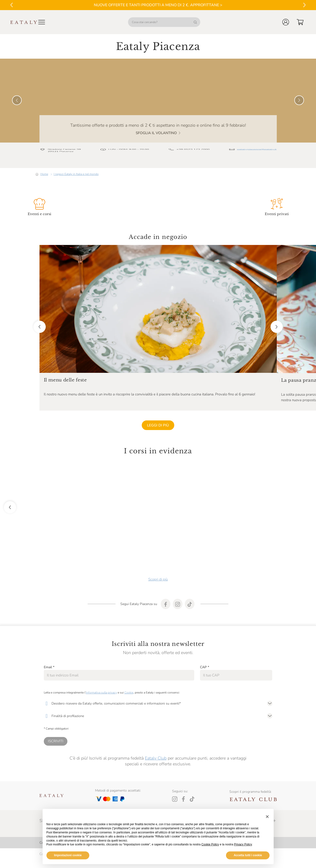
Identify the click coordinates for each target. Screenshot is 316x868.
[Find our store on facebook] (166, 585)
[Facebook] (183, 780)
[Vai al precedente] (12, 5)
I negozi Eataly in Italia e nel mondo (76, 155)
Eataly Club (156, 739)
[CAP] (236, 656)
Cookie (129, 674)
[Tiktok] (192, 780)
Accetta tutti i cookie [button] (248, 855)
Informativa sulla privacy (101, 674)
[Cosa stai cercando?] (164, 22)
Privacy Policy (243, 844)
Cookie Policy (210, 844)
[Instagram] (175, 780)
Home (44, 155)
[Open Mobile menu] (42, 22)
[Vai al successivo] (304, 5)
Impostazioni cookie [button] (68, 855)
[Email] (119, 656)
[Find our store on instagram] (178, 585)
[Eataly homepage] (24, 22)
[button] (286, 22)
